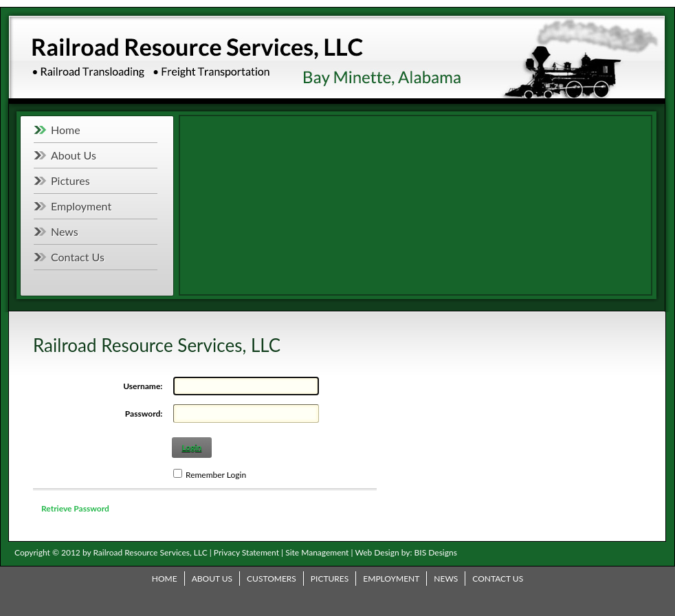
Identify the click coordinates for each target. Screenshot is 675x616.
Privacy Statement (246, 552)
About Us (74, 155)
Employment (81, 206)
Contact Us (78, 257)
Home (66, 130)
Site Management (317, 552)
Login (191, 447)
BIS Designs (436, 552)
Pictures (70, 180)
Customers (272, 579)
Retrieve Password (75, 508)
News (65, 231)
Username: (143, 386)
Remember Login (216, 475)
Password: (144, 414)
